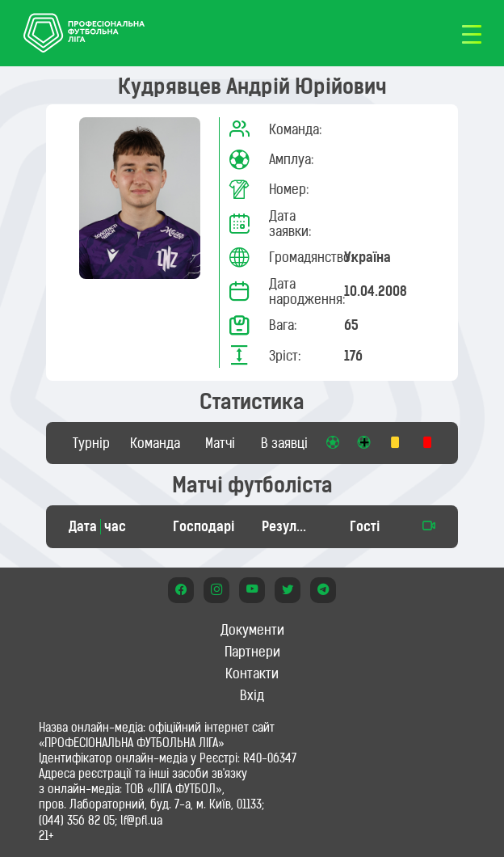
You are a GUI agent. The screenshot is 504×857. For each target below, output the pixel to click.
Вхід (252, 695)
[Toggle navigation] (472, 33)
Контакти (252, 673)
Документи (252, 630)
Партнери (252, 652)
